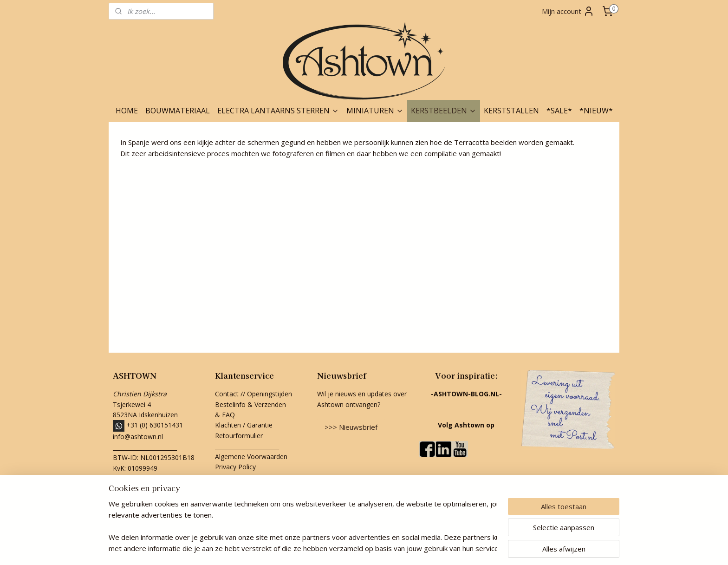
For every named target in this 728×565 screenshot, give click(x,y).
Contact (227, 394)
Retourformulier (240, 436)
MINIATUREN (375, 111)
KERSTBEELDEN (444, 111)
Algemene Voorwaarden (251, 457)
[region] (303, 526)
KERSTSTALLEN (511, 111)
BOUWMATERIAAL (178, 111)
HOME (127, 111)
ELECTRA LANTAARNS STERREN (278, 111)
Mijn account (568, 11)
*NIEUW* (596, 111)
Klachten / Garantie (244, 425)
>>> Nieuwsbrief (351, 427)
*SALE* (559, 111)
